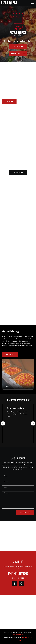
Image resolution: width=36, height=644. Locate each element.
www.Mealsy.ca (18, 634)
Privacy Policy (18, 641)
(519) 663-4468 (18, 578)
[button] (32, 3)
